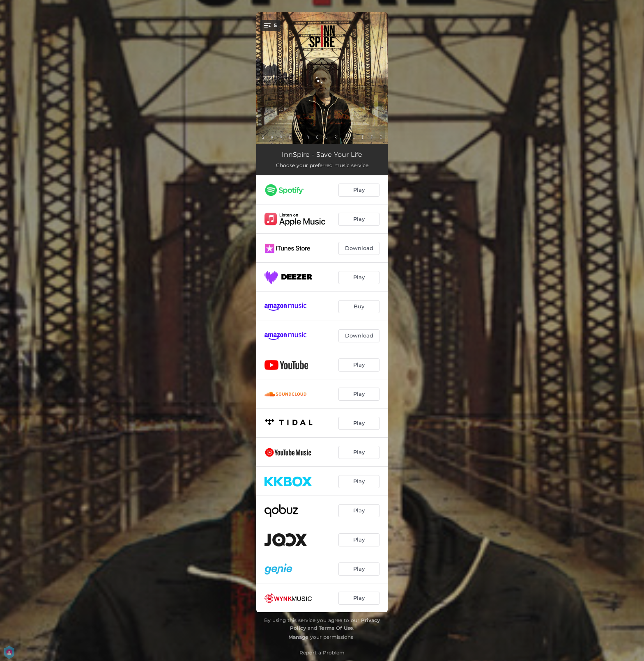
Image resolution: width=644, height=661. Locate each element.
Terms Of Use (336, 628)
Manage (298, 637)
